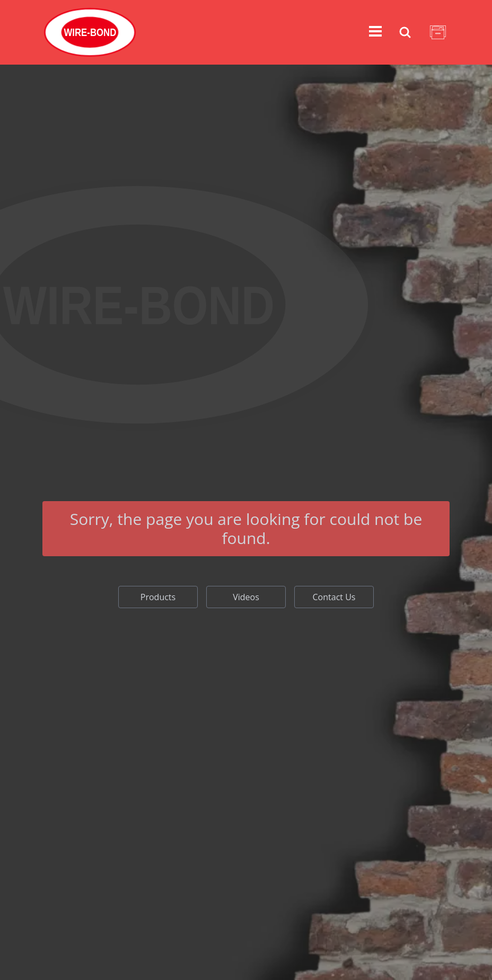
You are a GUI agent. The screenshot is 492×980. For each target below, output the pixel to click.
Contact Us (334, 597)
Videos (246, 597)
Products (158, 597)
